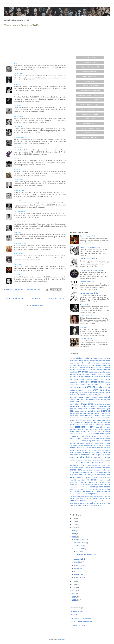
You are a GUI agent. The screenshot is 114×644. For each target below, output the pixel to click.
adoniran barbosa (97, 358)
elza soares (106, 402)
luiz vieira (99, 439)
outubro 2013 (79, 546)
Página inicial (35, 298)
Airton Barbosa (18, 148)
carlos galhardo (81, 384)
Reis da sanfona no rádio (22, 137)
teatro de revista (76, 492)
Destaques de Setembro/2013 (21, 25)
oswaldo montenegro (102, 470)
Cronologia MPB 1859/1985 (90, 90)
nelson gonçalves (92, 463)
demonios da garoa (95, 395)
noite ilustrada (92, 465)
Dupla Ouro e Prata (20, 243)
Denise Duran (18, 254)
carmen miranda (77, 387)
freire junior (95, 409)
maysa (78, 450)
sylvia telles (94, 489)
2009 (74, 591)
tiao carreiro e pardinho (101, 492)
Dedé (11, 63)
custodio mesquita (99, 393)
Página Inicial (90, 58)
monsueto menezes (81, 452)
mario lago (101, 445)
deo (71, 397)
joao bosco (75, 427)
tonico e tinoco (102, 494)
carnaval (90, 387)
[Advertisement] (35, 45)
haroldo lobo (99, 413)
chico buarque (101, 390)
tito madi (84, 494)
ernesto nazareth (99, 404)
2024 (74, 518)
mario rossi (91, 448)
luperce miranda (75, 441)
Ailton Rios (17, 158)
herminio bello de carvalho (80, 418)
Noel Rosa (84, 327)
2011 (74, 585)
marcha (89, 443)
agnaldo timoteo (89, 361)
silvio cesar (74, 489)
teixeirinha (87, 491)
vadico (96, 496)
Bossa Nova (90, 81)
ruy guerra (103, 482)
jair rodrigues (105, 422)
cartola (99, 387)
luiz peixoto (91, 439)
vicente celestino (93, 498)
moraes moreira (95, 452)
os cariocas (88, 470)
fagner (87, 406)
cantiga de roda (98, 382)
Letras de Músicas (90, 123)
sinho (87, 489)
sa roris (94, 485)
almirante (88, 365)
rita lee (84, 480)
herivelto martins (93, 416)
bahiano (101, 374)
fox (75, 409)
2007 (74, 597)
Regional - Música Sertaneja (90, 128)
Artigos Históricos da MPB (90, 67)
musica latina (84, 457)
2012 (74, 581)
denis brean (106, 395)
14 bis (72, 358)
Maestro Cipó (18, 264)
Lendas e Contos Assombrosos (81, 622)
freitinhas (103, 409)
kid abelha (106, 432)
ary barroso (83, 372)
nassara (95, 460)
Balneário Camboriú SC (78, 611)
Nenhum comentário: (34, 290)
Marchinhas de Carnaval (89, 259)
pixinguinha (92, 475)
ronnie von (73, 482)
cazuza (88, 390)
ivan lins (105, 420)
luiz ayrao (103, 436)
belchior (80, 377)
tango (107, 489)
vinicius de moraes (78, 501)
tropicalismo (82, 496)
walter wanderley (75, 503)
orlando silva (76, 470)
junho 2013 (78, 565)
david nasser (82, 395)
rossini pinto (82, 482)
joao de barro (88, 427)
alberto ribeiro (75, 363)
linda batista (94, 436)
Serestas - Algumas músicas (90, 247)
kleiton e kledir (85, 434)
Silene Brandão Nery (20, 222)
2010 (74, 588)
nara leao (87, 460)
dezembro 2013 (80, 540)
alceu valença (88, 363)
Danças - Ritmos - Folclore (90, 105)
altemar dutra (97, 365)
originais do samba (103, 468)
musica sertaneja (102, 457)
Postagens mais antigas (55, 298)
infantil (79, 420)
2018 (74, 528)
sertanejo (94, 487)
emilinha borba (75, 404)
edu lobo (81, 399)
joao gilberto (101, 427)
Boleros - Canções (90, 76)
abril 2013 (78, 571)
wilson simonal (100, 503)
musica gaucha (97, 455)
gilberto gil (105, 411)
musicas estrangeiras (76, 460)
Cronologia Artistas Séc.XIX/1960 (90, 95)
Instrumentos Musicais (90, 114)
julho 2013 (78, 562)
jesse (103, 425)
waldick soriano (105, 501)
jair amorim (95, 422)
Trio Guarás (17, 106)
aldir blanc (81, 365)
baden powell (91, 374)
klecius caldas (75, 434)
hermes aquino (105, 416)
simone (81, 489)
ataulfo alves (105, 372)
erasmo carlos (87, 404)
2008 (74, 594)
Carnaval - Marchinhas (90, 86)
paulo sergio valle (80, 475)
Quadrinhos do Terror (77, 625)
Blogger (62, 639)
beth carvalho (75, 380)
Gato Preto (74, 615)
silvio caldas (104, 487)
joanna (107, 425)
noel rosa (83, 465)
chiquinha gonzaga (77, 393)
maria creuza (82, 445)
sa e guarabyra (86, 485)
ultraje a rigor (90, 496)
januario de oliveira (82, 425)
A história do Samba (87, 282)
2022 (74, 525)
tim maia (73, 494)
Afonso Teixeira (19, 190)
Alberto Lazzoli (18, 116)
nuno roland (102, 465)
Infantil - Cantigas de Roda (90, 109)
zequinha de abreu (88, 505)
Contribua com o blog (90, 138)
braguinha (73, 382)
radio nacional (101, 475)
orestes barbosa (91, 468)
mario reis (81, 448)
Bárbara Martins (19, 275)
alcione (98, 363)
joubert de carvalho (102, 429)
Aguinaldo (17, 169)
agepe (81, 361)
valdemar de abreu (104, 496)
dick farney (78, 397)
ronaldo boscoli (104, 480)
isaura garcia (96, 420)
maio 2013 (78, 568)
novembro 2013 (80, 543)
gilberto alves (96, 411)
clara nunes (88, 393)
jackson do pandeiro (83, 422)
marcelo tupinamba (77, 443)
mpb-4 (76, 455)
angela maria (85, 367)
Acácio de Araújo (19, 211)
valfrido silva (74, 498)
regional (89, 477)
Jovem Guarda (90, 119)
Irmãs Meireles (18, 127)
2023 (74, 522)
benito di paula (104, 377)
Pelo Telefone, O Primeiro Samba (92, 270)
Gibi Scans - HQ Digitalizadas (80, 618)
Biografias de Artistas (90, 72)
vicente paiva (105, 498)
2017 (74, 531)
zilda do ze (98, 505)
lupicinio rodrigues (87, 441)
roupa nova (93, 482)
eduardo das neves (93, 400)
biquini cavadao (86, 380)
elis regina (105, 399)
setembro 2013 (80, 549)
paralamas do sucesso (80, 472)
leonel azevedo (83, 436)
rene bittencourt (75, 480)
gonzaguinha (74, 413)
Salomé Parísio (19, 74)
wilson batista (90, 503)
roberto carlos (93, 480)
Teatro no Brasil (90, 133)
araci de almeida (95, 370)
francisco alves (84, 409)
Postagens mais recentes (15, 298)
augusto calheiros (77, 374)
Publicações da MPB (90, 62)
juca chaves (88, 432)
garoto (77, 411)
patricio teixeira (95, 472)
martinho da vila (103, 448)
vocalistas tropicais (93, 501)
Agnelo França (18, 180)
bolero (96, 379)
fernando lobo (96, 406)
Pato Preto (17, 233)
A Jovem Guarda (86, 339)
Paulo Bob (17, 95)
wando (82, 503)
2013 (74, 537)
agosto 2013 (79, 559)
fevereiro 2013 (80, 575)
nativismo (101, 460)
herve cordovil (97, 418)
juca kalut (97, 432)
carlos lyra (105, 384)
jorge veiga (90, 429)
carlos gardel (93, 384)
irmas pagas (87, 420)
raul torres (80, 478)
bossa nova (105, 380)
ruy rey (78, 485)
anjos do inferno (97, 367)
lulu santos (106, 439)
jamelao (73, 425)
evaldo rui (80, 406)
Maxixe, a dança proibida (89, 293)
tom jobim (92, 494)
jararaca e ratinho (95, 425)
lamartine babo (97, 434)
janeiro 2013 (79, 578)
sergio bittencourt (83, 487)
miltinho (84, 450)
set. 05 (79, 552)
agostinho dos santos (103, 361)
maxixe (72, 450)
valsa (82, 498)
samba (100, 485)
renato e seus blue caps (102, 478)
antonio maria (82, 370)
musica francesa (85, 455)
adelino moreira (82, 358)
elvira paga (86, 402)
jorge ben (81, 429)
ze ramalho (77, 505)
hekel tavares (80, 416)
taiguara (101, 489)
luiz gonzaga (80, 438)
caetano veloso (84, 382)
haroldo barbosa (86, 413)
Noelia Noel (17, 84)
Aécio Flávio (18, 201)
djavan (87, 397)
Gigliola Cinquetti (86, 316)
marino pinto (92, 445)
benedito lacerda (91, 376)
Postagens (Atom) (38, 305)
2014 (74, 534)
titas (78, 494)
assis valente (94, 372)
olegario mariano (79, 468)
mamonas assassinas (102, 441)
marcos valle (99, 443)
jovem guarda (76, 431)
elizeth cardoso (76, 402)
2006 (74, 600)
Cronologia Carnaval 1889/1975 (90, 100)
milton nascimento (96, 450)
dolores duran (97, 397)
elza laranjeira (96, 402)
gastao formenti (85, 411)
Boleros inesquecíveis (88, 236)
